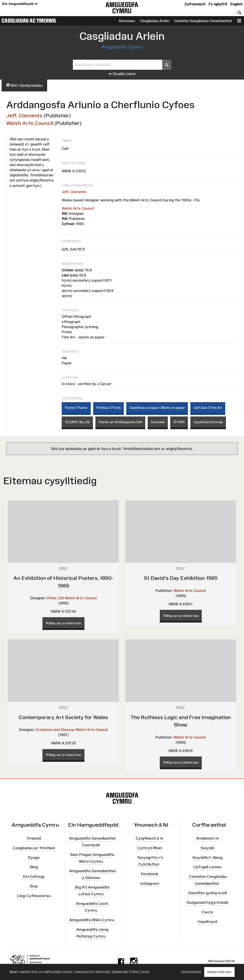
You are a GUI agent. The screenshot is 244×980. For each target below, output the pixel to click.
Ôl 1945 (179, 422)
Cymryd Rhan (149, 848)
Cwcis (207, 912)
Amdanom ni (207, 838)
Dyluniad (158, 422)
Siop (34, 886)
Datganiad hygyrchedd (207, 902)
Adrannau (127, 21)
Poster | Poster (76, 408)
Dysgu (34, 857)
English (236, 4)
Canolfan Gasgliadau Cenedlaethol (203, 21)
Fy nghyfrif (218, 4)
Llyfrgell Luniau (207, 867)
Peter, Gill (55, 598)
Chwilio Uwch (122, 74)
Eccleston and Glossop (55, 730)
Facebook (150, 874)
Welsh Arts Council (30, 123)
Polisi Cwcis (139, 972)
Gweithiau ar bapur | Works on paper (157, 408)
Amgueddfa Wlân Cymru (92, 920)
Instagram (150, 883)
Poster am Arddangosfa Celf (120, 422)
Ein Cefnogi (34, 877)
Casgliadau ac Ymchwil (29, 21)
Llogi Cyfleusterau (34, 896)
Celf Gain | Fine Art (208, 408)
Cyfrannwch (195, 4)
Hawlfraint (207, 922)
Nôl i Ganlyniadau (24, 85)
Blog (34, 867)
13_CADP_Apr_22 (77, 422)
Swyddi (207, 848)
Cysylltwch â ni (149, 838)
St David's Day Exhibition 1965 (181, 578)
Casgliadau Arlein (155, 21)
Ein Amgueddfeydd (20, 4)
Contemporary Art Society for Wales (63, 717)
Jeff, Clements (24, 115)
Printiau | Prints (108, 408)
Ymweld (34, 838)
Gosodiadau (191, 972)
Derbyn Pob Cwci (219, 972)
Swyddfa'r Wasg (207, 857)
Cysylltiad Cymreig (208, 422)
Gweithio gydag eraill (207, 893)
